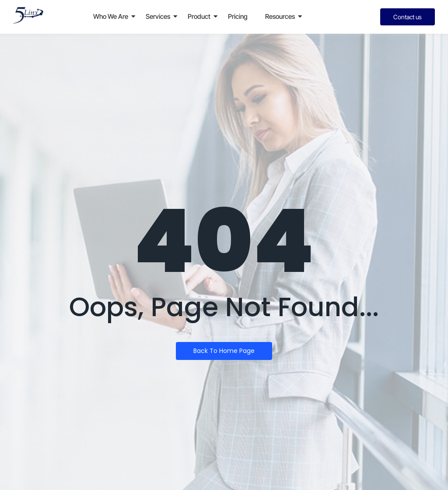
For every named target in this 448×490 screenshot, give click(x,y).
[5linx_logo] (28, 15)
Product (199, 16)
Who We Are (111, 16)
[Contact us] (408, 17)
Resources (280, 16)
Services (158, 16)
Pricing (238, 16)
